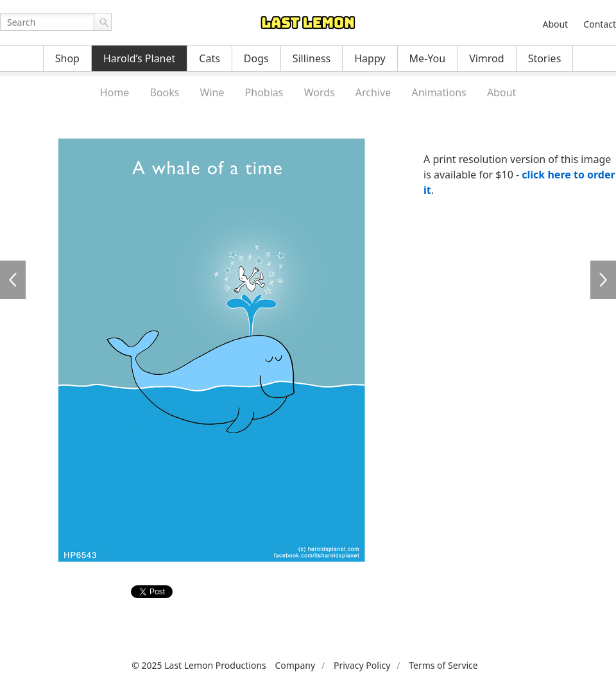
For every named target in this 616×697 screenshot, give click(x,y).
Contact (600, 24)
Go (103, 22)
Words (320, 92)
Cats (210, 58)
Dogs (256, 58)
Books (164, 92)
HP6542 (13, 280)
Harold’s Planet (139, 58)
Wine (212, 92)
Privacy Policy (362, 665)
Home (115, 92)
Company (295, 665)
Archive (373, 92)
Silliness (312, 58)
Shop (67, 58)
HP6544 (603, 280)
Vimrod (487, 58)
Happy (370, 58)
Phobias (264, 92)
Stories (545, 58)
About (555, 24)
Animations (439, 92)
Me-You (428, 58)
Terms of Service (443, 665)
